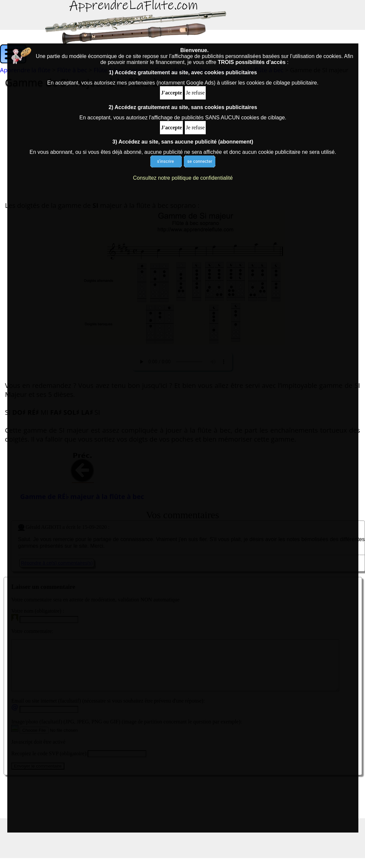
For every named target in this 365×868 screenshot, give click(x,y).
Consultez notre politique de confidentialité (183, 178)
